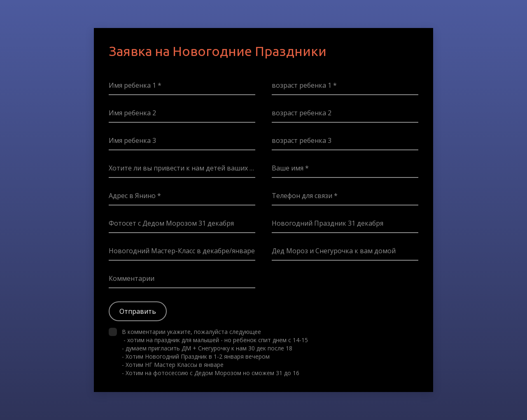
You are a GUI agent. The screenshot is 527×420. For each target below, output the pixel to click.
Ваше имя (288, 168)
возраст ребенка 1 (302, 85)
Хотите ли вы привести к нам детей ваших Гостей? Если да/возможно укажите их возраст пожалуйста (182, 168)
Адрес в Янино (133, 196)
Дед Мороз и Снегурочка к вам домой (334, 251)
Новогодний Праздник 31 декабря (328, 223)
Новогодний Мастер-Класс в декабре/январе (182, 251)
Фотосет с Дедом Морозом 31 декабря (171, 223)
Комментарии (132, 278)
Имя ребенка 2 (132, 113)
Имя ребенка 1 (133, 85)
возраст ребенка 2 (302, 113)
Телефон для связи (303, 196)
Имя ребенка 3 (132, 140)
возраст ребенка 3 (302, 140)
